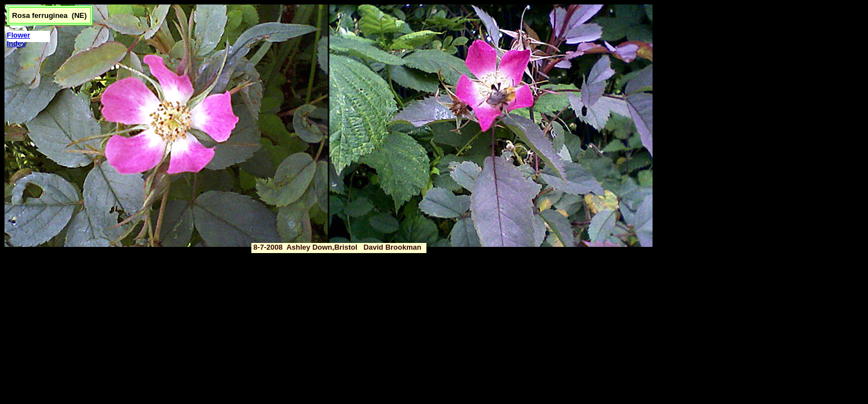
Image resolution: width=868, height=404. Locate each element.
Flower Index (19, 39)
